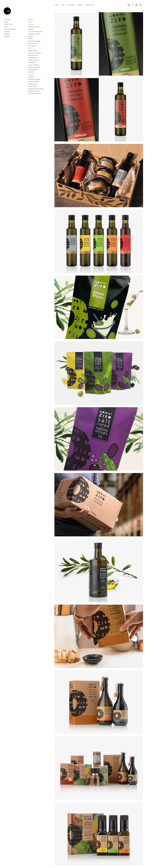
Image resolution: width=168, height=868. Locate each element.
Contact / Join (89, 5)
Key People (71, 5)
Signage (7, 34)
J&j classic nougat (34, 41)
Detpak (31, 36)
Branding (7, 20)
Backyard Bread (34, 91)
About (57, 5)
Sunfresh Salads (34, 82)
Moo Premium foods (35, 31)
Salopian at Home (34, 34)
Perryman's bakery (35, 53)
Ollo (29, 48)
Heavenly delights (34, 79)
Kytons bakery (33, 43)
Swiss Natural (33, 51)
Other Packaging (10, 29)
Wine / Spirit (8, 24)
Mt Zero (31, 24)
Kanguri (31, 29)
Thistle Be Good (33, 60)
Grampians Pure (36, 89)
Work (63, 5)
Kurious (31, 20)
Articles (80, 5)
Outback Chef (34, 67)
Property (7, 31)
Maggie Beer (33, 58)
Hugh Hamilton (33, 70)
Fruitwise (31, 77)
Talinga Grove (33, 84)
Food (6, 27)
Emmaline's (32, 62)
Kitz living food (33, 55)
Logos (6, 22)
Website (7, 36)
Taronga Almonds (34, 27)
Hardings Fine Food (34, 94)
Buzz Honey (32, 86)
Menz (30, 22)
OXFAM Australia (34, 65)
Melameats (32, 46)
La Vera (31, 74)
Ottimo (30, 39)
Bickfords (31, 72)
